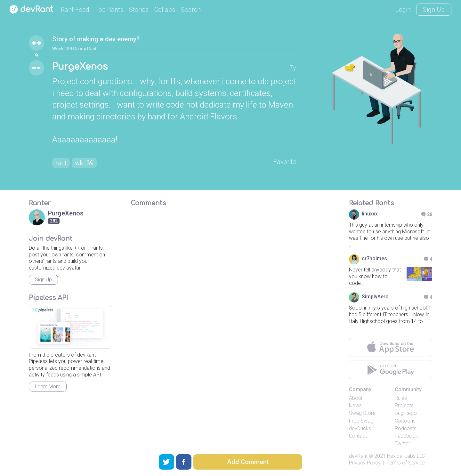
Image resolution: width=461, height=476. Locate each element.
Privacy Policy (365, 463)
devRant (358, 456)
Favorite (285, 162)
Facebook (406, 436)
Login (403, 10)
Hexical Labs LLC (406, 456)
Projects (404, 405)
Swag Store (362, 413)
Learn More (48, 387)
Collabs (165, 10)
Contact (358, 436)
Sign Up (434, 10)
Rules (401, 398)
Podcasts (406, 428)
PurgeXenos (80, 67)
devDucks (360, 428)
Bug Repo (406, 413)
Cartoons (405, 421)
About (356, 398)
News (355, 405)
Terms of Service (406, 463)
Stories (139, 10)
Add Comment (248, 462)
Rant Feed (75, 10)
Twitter (402, 444)
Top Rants (109, 10)
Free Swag (361, 421)
